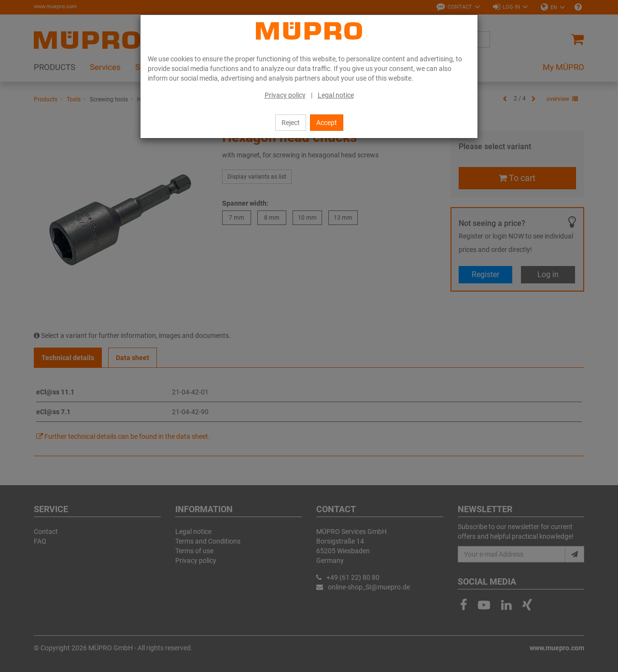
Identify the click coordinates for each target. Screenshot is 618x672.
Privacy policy (285, 95)
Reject (291, 123)
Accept (327, 123)
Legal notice (336, 95)
